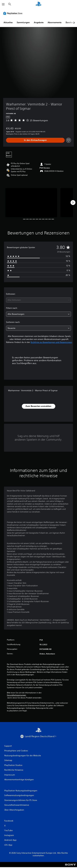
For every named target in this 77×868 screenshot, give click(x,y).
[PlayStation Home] (38, 4)
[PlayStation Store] (13, 13)
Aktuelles (8, 22)
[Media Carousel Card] (31, 203)
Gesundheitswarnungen (16, 695)
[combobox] (38, 300)
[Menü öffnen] (3, 4)
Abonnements (55, 22)
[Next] (73, 203)
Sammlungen (23, 22)
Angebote (39, 22)
